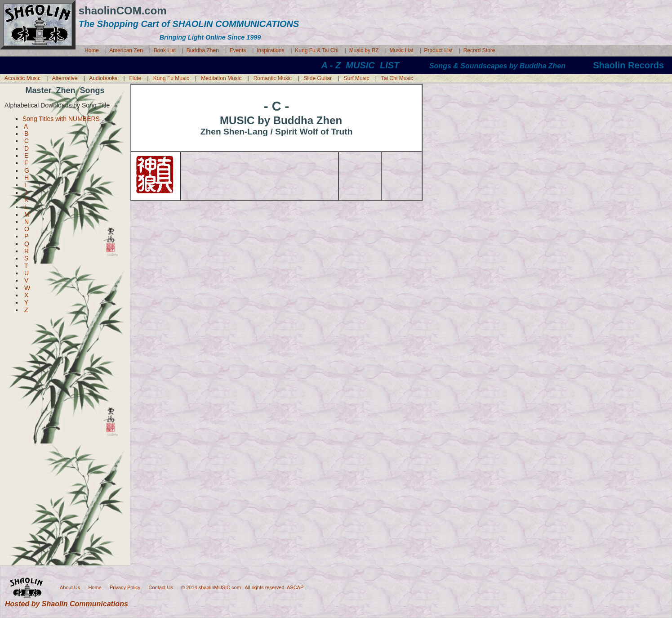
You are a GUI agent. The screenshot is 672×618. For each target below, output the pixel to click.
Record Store (479, 50)
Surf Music (357, 78)
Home (92, 50)
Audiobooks (103, 78)
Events (238, 50)
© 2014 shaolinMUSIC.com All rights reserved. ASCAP (243, 587)
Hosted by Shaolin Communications (67, 604)
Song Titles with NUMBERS (61, 119)
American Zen (126, 50)
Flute (136, 78)
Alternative (65, 78)
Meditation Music (221, 78)
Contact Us (161, 587)
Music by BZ (365, 50)
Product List (438, 50)
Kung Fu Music (171, 78)
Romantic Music (273, 78)
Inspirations (270, 50)
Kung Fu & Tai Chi (317, 50)
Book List (165, 50)
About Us (70, 587)
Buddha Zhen (203, 50)
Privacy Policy (125, 587)
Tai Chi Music (397, 78)
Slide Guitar (318, 78)
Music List (401, 50)
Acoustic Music (22, 78)
